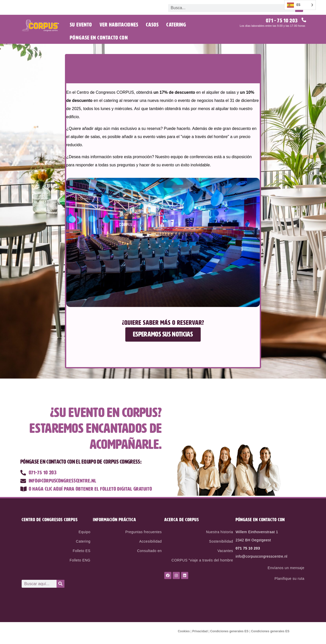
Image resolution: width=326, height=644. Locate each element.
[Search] (60, 584)
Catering (176, 25)
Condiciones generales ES (229, 631)
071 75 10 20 (247, 548)
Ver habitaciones (119, 25)
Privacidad (200, 631)
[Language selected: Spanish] (300, 5)
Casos (152, 25)
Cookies (184, 631)
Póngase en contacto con (99, 38)
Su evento (81, 25)
